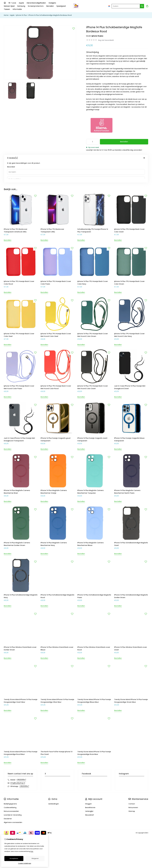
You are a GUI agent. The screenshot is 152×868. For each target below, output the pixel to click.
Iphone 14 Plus (21, 15)
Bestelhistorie (90, 786)
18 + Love (12, 3)
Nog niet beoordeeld (106, 40)
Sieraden (50, 6)
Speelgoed (61, 6)
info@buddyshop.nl (18, 762)
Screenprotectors (36, 6)
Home (6, 15)
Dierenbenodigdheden (36, 3)
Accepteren (14, 858)
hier (32, 851)
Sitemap (132, 790)
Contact (132, 782)
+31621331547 (21, 758)
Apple (21, 3)
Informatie (17, 9)
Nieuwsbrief (90, 794)
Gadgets (52, 3)
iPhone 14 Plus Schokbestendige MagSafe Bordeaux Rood (50, 15)
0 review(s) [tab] (76, 158)
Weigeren (35, 858)
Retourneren (133, 786)
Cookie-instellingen (25, 863)
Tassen (7, 9)
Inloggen (88, 782)
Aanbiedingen (54, 782)
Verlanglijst (89, 790)
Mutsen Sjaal (9, 6)
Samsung (21, 6)
